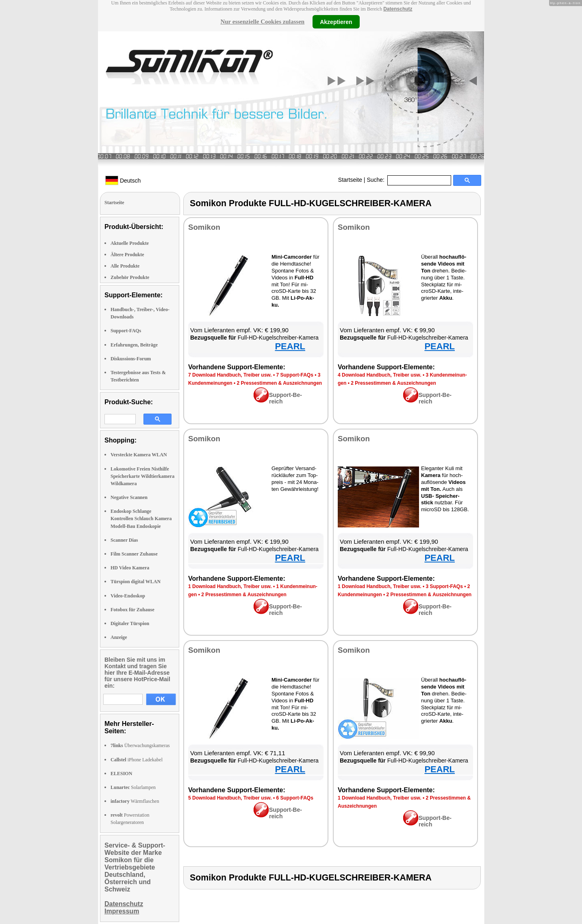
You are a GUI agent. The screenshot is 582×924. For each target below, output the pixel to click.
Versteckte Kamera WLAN (139, 455)
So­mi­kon (204, 227)
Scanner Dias (124, 540)
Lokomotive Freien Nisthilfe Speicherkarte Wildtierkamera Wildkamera (142, 476)
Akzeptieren (336, 22)
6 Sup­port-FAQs (294, 798)
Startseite (350, 180)
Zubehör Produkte (130, 277)
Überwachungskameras (140, 745)
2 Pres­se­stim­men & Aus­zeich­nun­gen (280, 383)
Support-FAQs (126, 331)
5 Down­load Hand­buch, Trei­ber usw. (230, 798)
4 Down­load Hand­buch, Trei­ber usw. (380, 375)
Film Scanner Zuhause (134, 554)
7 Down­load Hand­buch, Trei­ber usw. (230, 375)
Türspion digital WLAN (136, 582)
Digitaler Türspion (130, 623)
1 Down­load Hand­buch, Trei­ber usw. (230, 586)
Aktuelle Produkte (130, 243)
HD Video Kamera (130, 568)
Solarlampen (133, 787)
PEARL (290, 346)
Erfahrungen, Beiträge (134, 345)
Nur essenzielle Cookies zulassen (262, 22)
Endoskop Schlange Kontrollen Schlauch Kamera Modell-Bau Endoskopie (141, 519)
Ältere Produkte (127, 255)
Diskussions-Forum (131, 359)
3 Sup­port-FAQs (444, 586)
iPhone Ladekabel (137, 760)
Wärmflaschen (135, 801)
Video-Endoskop (128, 596)
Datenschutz (398, 9)
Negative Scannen (129, 497)
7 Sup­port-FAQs (294, 375)
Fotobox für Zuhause (132, 610)
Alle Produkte (125, 266)
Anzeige (119, 637)
